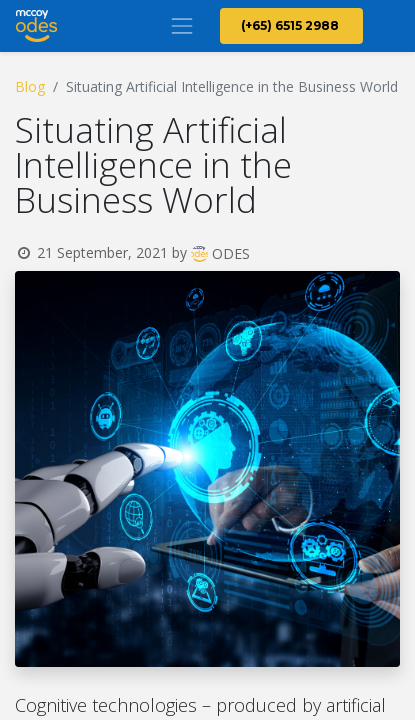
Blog (30, 86)
